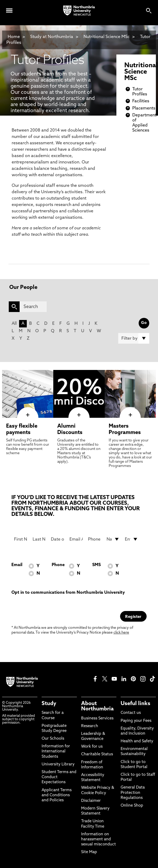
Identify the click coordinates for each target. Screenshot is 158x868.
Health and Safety (137, 741)
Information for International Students (56, 751)
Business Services (97, 719)
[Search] (33, 307)
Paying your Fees (136, 721)
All (14, 324)
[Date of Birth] (58, 539)
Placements (144, 108)
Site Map (89, 852)
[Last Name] (39, 539)
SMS (96, 565)
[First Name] (21, 539)
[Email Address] (76, 539)
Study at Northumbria (52, 37)
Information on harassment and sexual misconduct (98, 839)
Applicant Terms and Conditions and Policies (57, 795)
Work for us (92, 747)
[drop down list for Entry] (131, 539)
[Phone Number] (95, 539)
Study (49, 704)
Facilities (141, 101)
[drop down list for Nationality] (113, 539)
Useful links (135, 704)
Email (17, 565)
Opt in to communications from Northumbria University (68, 593)
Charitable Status (97, 754)
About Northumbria (97, 706)
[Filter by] (134, 338)
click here (121, 633)
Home (14, 37)
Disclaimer (91, 801)
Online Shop (132, 806)
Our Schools (53, 739)
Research (90, 726)
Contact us (131, 713)
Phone (58, 565)
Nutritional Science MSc (107, 37)
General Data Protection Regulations (133, 793)
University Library (58, 764)
